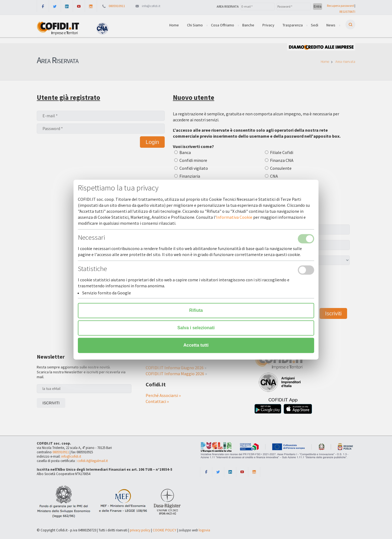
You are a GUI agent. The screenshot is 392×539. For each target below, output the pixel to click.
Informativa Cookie (234, 217)
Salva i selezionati (196, 328)
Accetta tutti (196, 345)
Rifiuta (196, 310)
